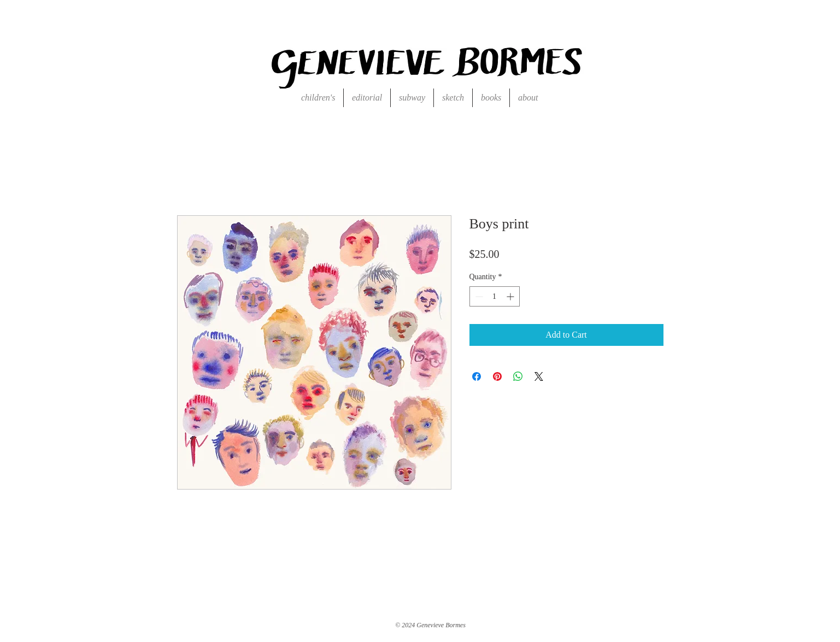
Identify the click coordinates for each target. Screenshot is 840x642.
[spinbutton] (495, 296)
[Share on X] (539, 376)
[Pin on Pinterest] (497, 376)
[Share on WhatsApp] (518, 376)
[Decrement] (478, 296)
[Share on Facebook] (477, 376)
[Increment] (511, 296)
